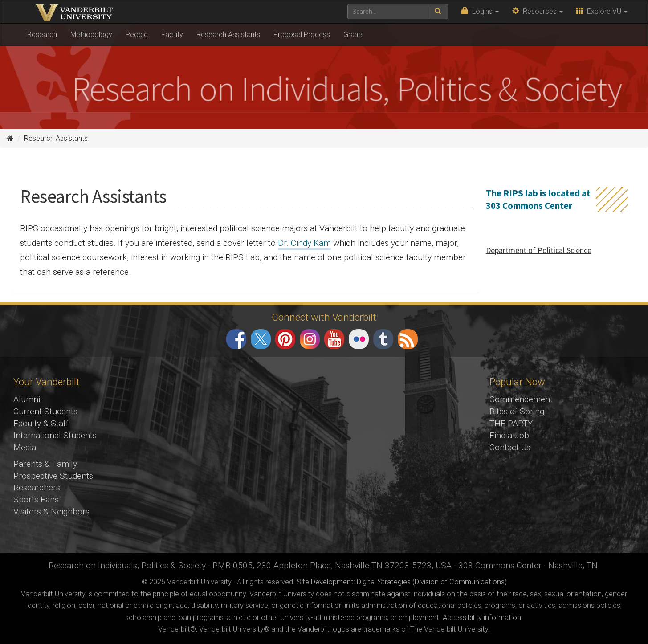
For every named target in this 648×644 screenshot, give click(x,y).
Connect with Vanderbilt (324, 317)
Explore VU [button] (602, 11)
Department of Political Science (539, 250)
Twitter (261, 339)
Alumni (27, 399)
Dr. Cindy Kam (304, 243)
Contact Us (510, 447)
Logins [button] (480, 11)
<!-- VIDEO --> (324, 455)
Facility (172, 35)
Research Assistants (228, 35)
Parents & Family (45, 464)
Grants (354, 35)
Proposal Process (302, 35)
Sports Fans (36, 499)
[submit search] (438, 12)
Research (42, 35)
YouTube (334, 339)
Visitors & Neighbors (51, 512)
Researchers (37, 487)
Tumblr (383, 339)
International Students (55, 435)
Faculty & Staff (41, 423)
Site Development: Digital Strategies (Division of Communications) (402, 582)
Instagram (310, 339)
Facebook (236, 339)
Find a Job (509, 435)
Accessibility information (482, 618)
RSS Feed (408, 339)
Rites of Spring (517, 411)
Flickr (359, 339)
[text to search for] (388, 12)
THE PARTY (511, 423)
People (137, 35)
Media (25, 447)
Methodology (91, 35)
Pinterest (285, 339)
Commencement (521, 399)
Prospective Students (53, 476)
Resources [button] (538, 11)
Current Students (45, 411)
